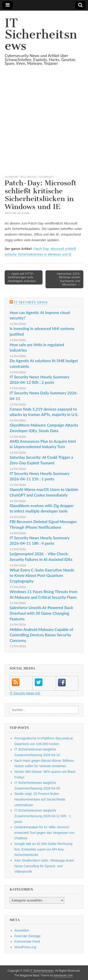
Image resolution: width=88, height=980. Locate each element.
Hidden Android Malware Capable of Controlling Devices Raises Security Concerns (41, 635)
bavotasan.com (63, 976)
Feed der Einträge (27, 936)
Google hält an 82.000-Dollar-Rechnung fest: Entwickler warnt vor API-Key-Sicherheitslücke (43, 849)
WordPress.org (25, 947)
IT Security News (31, 302)
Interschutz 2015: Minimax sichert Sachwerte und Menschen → (69, 279)
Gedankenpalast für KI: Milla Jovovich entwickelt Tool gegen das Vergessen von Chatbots (44, 833)
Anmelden (22, 930)
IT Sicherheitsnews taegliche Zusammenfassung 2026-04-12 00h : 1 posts (43, 816)
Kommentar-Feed (27, 941)
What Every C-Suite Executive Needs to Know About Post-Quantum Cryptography (42, 576)
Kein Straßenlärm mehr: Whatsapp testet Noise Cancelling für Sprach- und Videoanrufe (44, 866)
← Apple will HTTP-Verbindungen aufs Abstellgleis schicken (22, 277)
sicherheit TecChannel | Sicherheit (29, 177)
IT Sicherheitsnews (41, 34)
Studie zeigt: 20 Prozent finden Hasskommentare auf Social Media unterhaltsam (40, 799)
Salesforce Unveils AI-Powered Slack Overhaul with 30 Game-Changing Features (41, 613)
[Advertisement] (44, 126)
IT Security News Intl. (25, 693)
